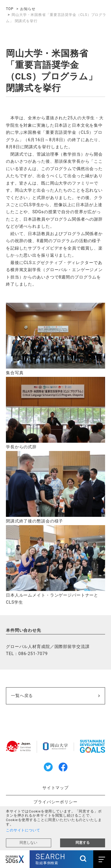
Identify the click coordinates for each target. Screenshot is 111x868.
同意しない (28, 843)
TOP (10, 9)
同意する (83, 843)
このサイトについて (23, 830)
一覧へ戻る (22, 696)
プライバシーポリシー (55, 802)
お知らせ (28, 9)
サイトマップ (55, 788)
